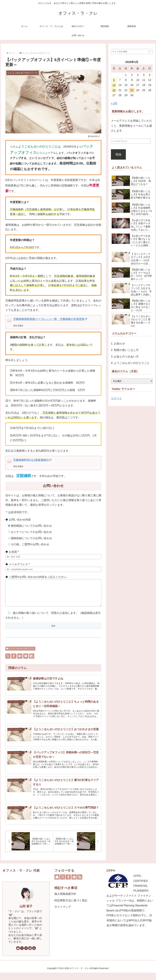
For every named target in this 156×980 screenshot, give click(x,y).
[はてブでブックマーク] (20, 661)
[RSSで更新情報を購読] (34, 955)
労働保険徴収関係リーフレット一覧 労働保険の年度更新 (50, 319)
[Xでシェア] (8, 661)
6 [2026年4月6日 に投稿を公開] (114, 80)
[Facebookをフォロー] (26, 955)
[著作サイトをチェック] (18, 955)
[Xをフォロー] (22, 955)
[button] (32, 661)
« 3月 (114, 103)
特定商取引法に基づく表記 (71, 908)
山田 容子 (26, 914)
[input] (132, 52)
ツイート (116, 398)
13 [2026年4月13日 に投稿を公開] (114, 85)
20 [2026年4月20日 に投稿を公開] (114, 90)
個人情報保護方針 (65, 901)
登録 (118, 154)
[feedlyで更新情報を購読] (30, 955)
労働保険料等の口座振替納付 (32, 460)
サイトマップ (63, 914)
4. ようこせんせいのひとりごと (20, 653)
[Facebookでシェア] (14, 661)
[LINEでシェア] (26, 661)
